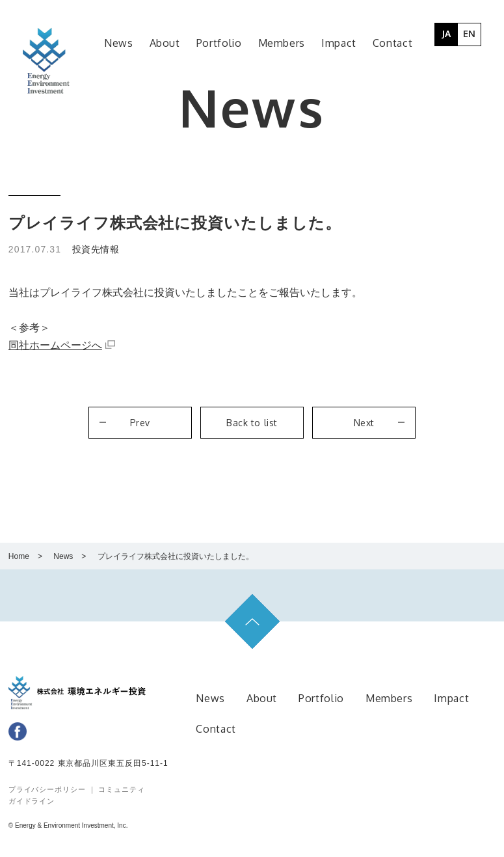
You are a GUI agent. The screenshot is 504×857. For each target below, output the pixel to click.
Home (19, 556)
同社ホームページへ (55, 345)
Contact (216, 729)
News (63, 556)
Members (389, 698)
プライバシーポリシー (48, 789)
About (262, 698)
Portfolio (321, 698)
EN (469, 34)
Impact (451, 698)
